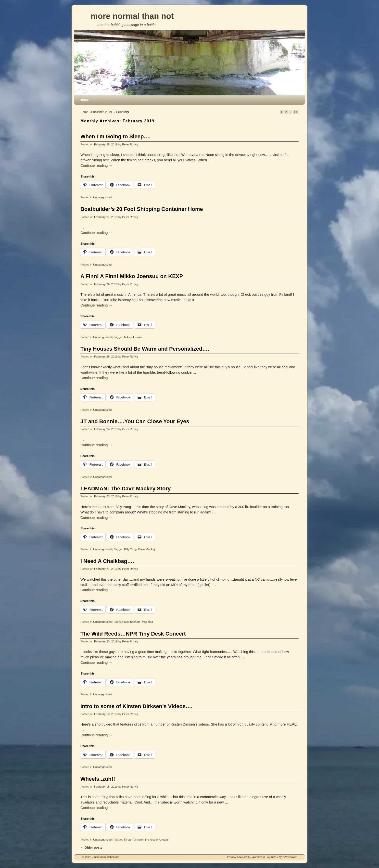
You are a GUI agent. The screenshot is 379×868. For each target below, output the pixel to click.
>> (296, 112)
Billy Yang (130, 549)
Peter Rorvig (130, 144)
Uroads (164, 839)
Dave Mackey (147, 549)
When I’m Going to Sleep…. (115, 136)
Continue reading (96, 166)
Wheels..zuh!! (98, 779)
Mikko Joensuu (134, 337)
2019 (108, 112)
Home (84, 100)
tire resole (151, 839)
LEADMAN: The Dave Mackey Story (126, 489)
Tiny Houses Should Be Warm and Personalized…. (145, 349)
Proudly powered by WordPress (246, 857)
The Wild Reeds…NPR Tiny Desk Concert (133, 634)
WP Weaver (290, 857)
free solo (147, 622)
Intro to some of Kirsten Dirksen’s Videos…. (136, 706)
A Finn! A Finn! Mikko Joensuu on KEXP (132, 276)
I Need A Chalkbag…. (107, 561)
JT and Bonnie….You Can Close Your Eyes (135, 421)
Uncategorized (102, 197)
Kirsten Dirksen (134, 839)
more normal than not (132, 16)
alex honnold (132, 622)
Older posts (91, 848)
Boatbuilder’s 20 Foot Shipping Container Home (142, 209)
